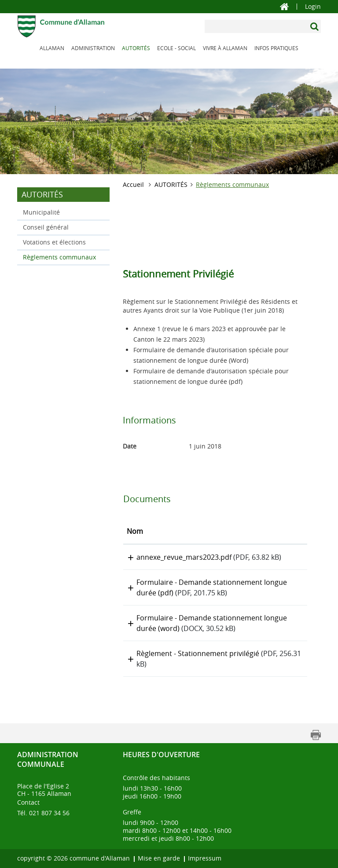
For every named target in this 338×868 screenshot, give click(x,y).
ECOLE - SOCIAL (176, 48)
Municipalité (41, 212)
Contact (28, 802)
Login (313, 7)
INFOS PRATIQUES (276, 48)
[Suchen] (315, 26)
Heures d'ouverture (161, 755)
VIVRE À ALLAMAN (225, 48)
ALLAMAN (52, 48)
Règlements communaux (63, 257)
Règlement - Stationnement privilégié (198, 653)
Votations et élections (54, 242)
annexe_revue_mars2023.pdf (184, 557)
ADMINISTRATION (93, 48)
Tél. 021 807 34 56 (43, 813)
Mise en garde (159, 858)
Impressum (205, 858)
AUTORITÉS (136, 48)
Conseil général (46, 227)
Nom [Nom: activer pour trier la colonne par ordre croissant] (135, 531)
